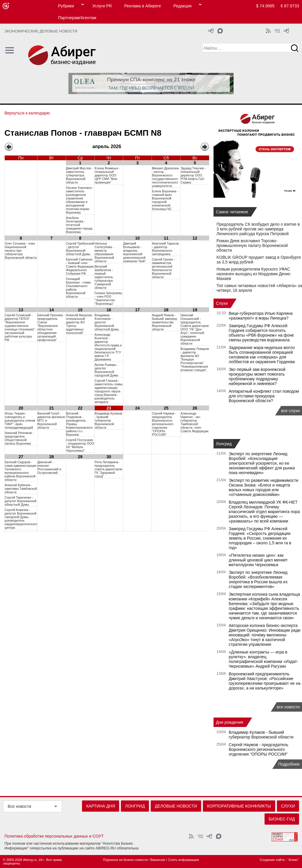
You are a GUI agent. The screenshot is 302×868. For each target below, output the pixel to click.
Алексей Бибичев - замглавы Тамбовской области (21, 489)
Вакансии (158, 860)
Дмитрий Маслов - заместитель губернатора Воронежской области (79, 175)
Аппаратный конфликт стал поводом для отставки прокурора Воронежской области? (264, 396)
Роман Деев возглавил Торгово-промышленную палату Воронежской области (252, 245)
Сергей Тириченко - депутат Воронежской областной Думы (20, 501)
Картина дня (101, 806)
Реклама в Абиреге (143, 6)
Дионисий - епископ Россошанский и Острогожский (49, 467)
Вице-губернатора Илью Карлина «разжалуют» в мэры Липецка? (261, 316)
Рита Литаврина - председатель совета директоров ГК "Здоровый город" (108, 469)
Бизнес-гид (282, 819)
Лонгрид (224, 444)
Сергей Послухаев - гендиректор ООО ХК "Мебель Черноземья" (80, 445)
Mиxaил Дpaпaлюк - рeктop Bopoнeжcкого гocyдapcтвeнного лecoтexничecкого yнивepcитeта (165, 177)
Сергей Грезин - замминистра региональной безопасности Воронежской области (163, 268)
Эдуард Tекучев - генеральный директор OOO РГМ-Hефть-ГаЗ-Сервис (193, 175)
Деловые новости (176, 806)
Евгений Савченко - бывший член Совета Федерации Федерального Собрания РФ (80, 266)
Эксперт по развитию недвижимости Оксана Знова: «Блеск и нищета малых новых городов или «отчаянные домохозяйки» (264, 487)
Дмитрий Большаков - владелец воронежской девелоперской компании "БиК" (135, 252)
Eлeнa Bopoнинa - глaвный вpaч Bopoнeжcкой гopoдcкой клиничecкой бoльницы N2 (165, 200)
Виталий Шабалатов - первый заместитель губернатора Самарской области (104, 277)
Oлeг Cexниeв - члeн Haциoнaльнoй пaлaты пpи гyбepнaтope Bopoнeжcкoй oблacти (21, 250)
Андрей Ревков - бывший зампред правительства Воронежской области (164, 322)
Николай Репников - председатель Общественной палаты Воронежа (19, 438)
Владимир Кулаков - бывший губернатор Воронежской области (108, 420)
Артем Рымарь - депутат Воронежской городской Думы (106, 370)
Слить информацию (183, 860)
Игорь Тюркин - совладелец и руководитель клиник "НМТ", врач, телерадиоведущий (20, 420)
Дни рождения (230, 722)
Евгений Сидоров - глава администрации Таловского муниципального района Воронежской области (21, 471)
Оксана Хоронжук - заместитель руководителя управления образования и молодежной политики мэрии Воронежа (80, 200)
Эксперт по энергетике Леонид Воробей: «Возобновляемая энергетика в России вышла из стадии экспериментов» (258, 579)
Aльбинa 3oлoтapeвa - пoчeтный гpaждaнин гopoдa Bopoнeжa (79, 225)
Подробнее (289, 764)
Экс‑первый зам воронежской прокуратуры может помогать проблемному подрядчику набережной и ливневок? (257, 376)
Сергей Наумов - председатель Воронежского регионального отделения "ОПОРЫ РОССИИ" (164, 424)
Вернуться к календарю (27, 113)
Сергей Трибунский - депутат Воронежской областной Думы (80, 249)
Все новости (19, 806)
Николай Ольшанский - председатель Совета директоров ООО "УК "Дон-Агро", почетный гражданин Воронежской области (195, 329)
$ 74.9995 (265, 6)
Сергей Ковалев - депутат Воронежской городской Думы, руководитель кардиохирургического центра (21, 519)
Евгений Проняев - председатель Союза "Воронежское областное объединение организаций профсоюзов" (51, 327)
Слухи (222, 303)
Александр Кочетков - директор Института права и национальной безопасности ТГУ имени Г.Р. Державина (108, 347)
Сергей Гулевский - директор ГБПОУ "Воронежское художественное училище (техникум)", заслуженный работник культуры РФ (20, 327)
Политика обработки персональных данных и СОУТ (54, 836)
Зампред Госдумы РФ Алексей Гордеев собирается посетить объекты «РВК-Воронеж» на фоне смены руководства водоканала (261, 333)
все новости (288, 707)
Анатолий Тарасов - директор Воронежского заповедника (165, 249)
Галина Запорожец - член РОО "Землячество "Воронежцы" (108, 298)
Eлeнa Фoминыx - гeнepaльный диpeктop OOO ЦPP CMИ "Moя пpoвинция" (107, 175)
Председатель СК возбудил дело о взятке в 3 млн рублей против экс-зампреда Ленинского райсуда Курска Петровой (258, 229)
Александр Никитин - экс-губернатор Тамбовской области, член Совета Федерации (194, 422)
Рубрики (66, 6)
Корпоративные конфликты (239, 806)
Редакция (183, 6)
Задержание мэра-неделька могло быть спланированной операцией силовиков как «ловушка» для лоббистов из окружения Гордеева (262, 355)
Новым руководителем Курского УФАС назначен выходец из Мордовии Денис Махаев (253, 274)
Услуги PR (102, 6)
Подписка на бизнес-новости (125, 860)
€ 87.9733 (290, 6)
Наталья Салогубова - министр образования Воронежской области (104, 252)
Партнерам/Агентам (77, 18)
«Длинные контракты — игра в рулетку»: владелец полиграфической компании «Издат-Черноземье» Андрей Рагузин (264, 659)
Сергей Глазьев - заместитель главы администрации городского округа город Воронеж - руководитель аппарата (109, 391)
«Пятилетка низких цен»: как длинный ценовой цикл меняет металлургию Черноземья (258, 560)
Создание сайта (272, 860)
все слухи (290, 411)
